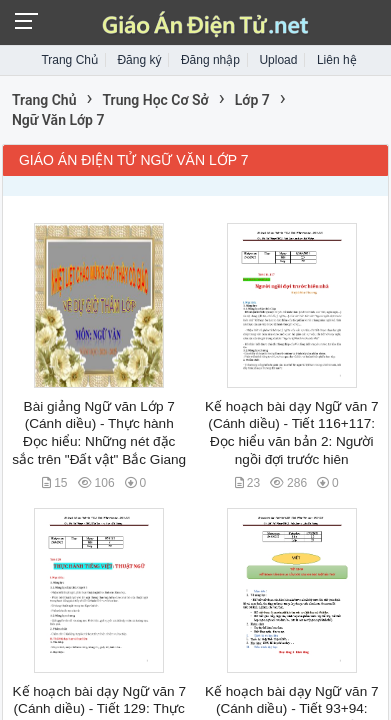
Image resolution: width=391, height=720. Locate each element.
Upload (278, 60)
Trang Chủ (69, 60)
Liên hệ (337, 60)
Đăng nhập (210, 60)
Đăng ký (139, 60)
